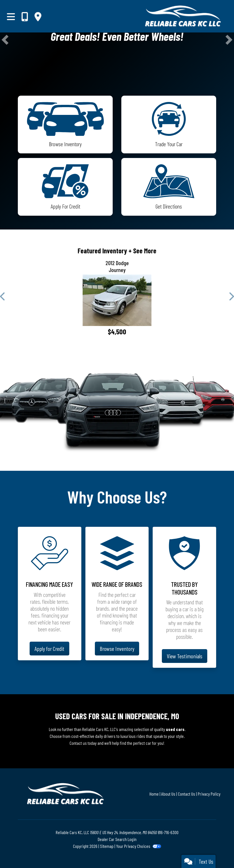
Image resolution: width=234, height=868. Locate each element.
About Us (168, 794)
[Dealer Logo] (158, 16)
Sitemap (107, 846)
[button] (5, 40)
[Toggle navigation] (11, 16)
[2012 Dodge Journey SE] (117, 300)
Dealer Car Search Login (117, 839)
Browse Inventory (117, 649)
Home (154, 794)
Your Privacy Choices (138, 846)
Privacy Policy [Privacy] (209, 794)
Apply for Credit (49, 649)
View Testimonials (185, 656)
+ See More (142, 251)
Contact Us (187, 794)
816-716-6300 (168, 832)
